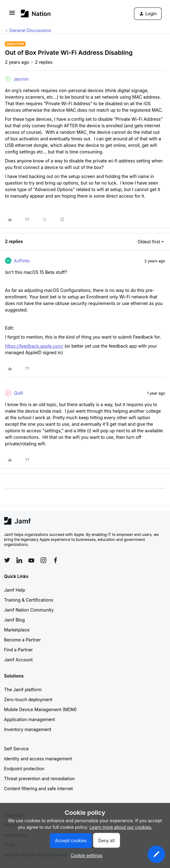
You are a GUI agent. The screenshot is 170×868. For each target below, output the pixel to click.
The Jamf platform (23, 690)
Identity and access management (38, 759)
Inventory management (28, 729)
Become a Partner (22, 640)
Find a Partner (18, 650)
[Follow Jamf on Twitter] (7, 560)
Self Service (16, 749)
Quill (18, 393)
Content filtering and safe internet (38, 788)
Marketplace (17, 630)
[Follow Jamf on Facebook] (56, 560)
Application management (29, 719)
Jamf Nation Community (29, 610)
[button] (12, 15)
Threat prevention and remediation (39, 779)
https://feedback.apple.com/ (34, 346)
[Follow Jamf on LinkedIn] (19, 560)
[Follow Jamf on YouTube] (31, 560)
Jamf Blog (14, 620)
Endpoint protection (24, 769)
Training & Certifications (29, 600)
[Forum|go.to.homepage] (36, 14)
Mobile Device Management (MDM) (40, 709)
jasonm (21, 79)
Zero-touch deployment (28, 699)
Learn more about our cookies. (121, 827)
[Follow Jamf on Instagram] (43, 560)
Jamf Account (18, 660)
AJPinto (22, 261)
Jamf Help (15, 590)
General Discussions (30, 30)
